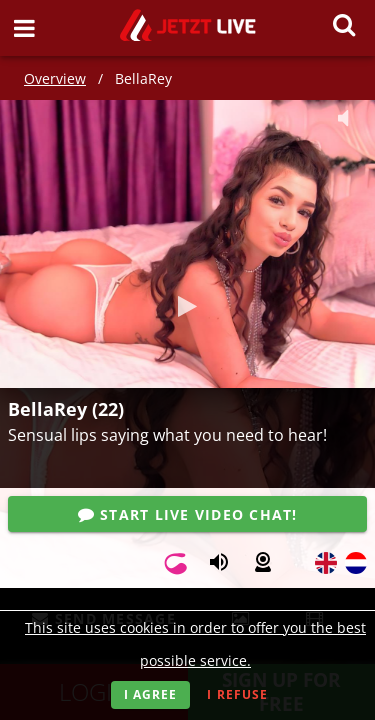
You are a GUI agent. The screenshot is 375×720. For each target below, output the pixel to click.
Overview (55, 78)
